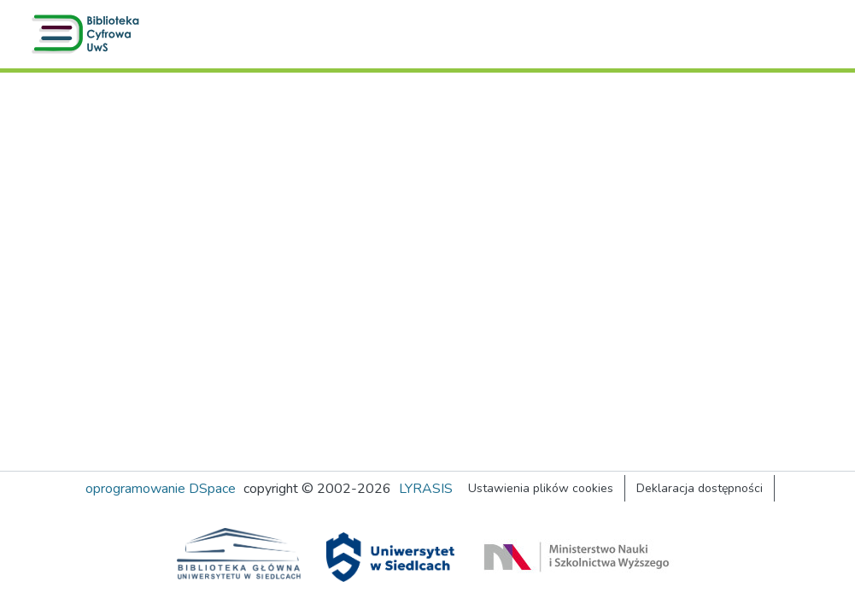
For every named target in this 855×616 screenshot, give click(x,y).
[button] (89, 34)
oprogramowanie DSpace (161, 489)
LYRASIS (426, 489)
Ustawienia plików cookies (541, 488)
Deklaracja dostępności (700, 488)
